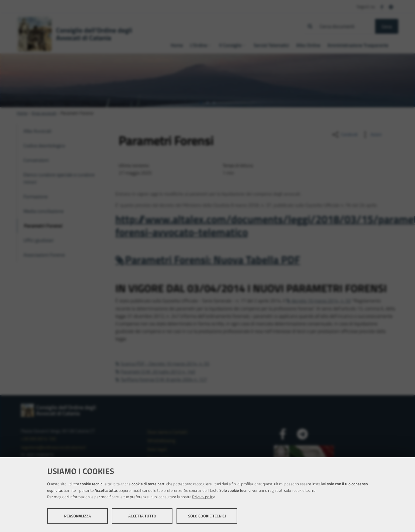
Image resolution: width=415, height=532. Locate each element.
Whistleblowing (161, 441)
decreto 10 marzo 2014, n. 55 (321, 301)
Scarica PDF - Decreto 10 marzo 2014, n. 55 (165, 364)
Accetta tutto (142, 516)
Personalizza (77, 516)
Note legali (157, 449)
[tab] (201, 103)
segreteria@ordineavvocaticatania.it (53, 447)
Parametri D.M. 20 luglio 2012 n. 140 (158, 372)
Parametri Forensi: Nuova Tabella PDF (213, 260)
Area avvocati (44, 113)
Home (22, 113)
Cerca (387, 26)
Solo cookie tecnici (207, 516)
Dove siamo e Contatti (167, 432)
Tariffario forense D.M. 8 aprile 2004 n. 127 (164, 379)
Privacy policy (203, 497)
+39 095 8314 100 (38, 439)
